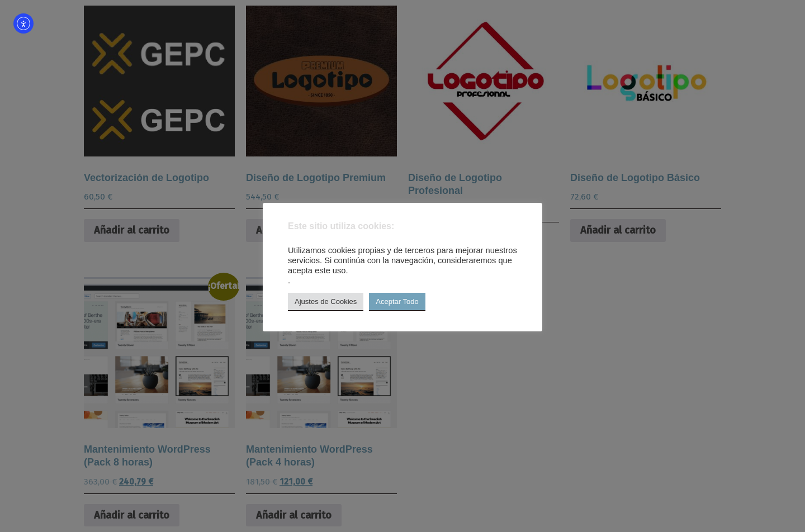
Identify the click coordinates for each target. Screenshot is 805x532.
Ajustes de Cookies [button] (326, 301)
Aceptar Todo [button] (397, 301)
